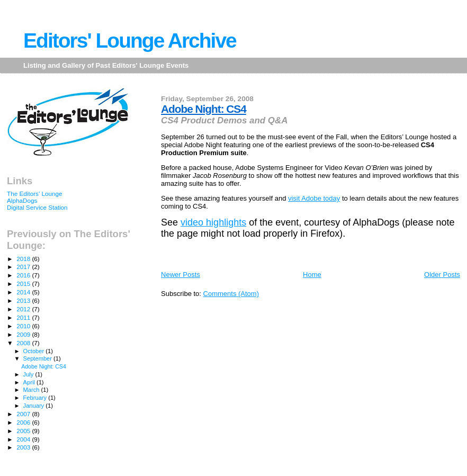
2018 (24, 259)
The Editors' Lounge (35, 194)
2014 (24, 292)
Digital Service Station (37, 207)
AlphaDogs (22, 200)
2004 (24, 439)
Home (312, 275)
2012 (24, 309)
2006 (24, 422)
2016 (24, 275)
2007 (24, 414)
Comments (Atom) (231, 294)
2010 (24, 326)
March (32, 390)
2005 (24, 431)
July (29, 374)
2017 (24, 267)
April (30, 382)
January (35, 406)
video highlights (213, 222)
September (39, 358)
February (36, 398)
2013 (24, 300)
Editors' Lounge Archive (130, 41)
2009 (24, 334)
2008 (24, 343)
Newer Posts (181, 275)
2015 (24, 284)
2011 (24, 317)
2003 (24, 447)
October (35, 351)
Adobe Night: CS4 (204, 109)
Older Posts (442, 275)
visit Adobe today (314, 198)
